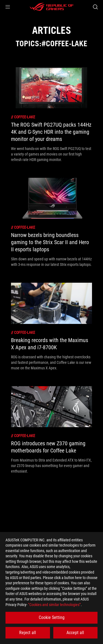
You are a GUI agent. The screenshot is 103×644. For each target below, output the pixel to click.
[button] (8, 7)
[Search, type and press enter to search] (95, 7)
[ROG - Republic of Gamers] (52, 7)
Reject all (28, 633)
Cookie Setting (52, 617)
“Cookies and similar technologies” (54, 605)
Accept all (75, 633)
